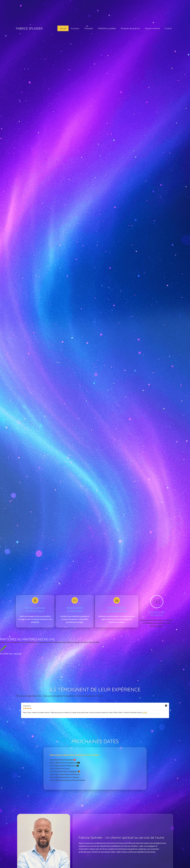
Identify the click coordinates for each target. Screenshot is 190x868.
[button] (20, 710)
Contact (168, 28)
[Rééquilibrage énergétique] (35, 600)
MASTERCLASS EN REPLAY (157, 614)
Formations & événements (117, 610)
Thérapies (89, 28)
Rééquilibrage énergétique (35, 610)
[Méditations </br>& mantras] (75, 600)
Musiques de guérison (130, 28)
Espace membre (153, 28)
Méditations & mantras (75, 610)
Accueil (63, 28)
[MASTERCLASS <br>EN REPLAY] (157, 602)
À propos (75, 28)
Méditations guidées (107, 28)
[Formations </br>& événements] (117, 600)
